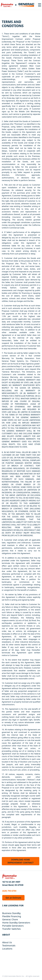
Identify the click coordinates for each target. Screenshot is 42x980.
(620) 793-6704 (9, 891)
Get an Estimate (13, 898)
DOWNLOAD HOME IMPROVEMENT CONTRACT (20, 861)
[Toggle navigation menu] (40, 5)
